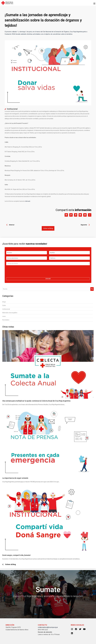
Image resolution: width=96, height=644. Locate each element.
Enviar (48, 279)
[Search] (46, 289)
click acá (28, 201)
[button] (55, 4)
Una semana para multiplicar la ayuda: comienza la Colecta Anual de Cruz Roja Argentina (36, 401)
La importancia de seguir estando (15, 478)
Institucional (12, 109)
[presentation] (20, 274)
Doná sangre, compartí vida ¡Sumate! (16, 555)
